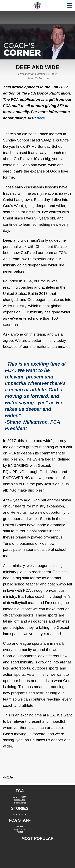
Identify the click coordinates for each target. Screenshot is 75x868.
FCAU (20, 832)
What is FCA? (20, 797)
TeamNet (20, 826)
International (20, 803)
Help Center (20, 829)
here (41, 118)
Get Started (20, 800)
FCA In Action (20, 815)
